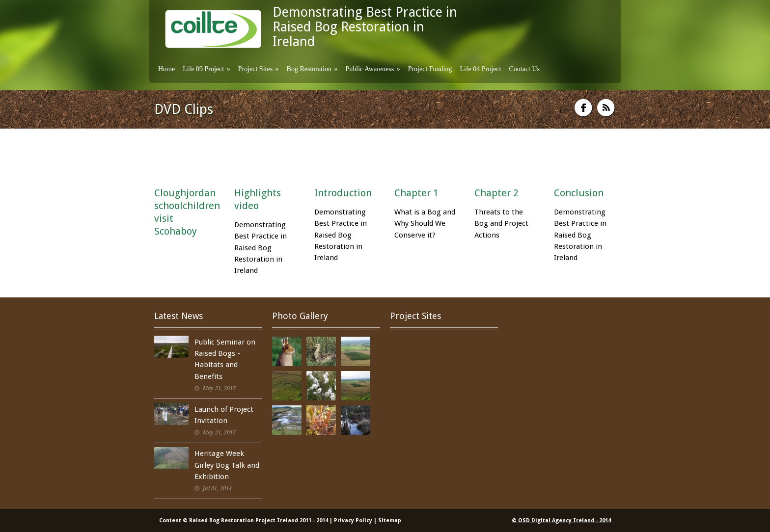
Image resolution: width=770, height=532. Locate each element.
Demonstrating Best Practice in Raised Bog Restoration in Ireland (365, 27)
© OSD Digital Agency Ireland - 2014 (561, 520)
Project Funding (430, 69)
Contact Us (524, 69)
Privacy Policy (353, 520)
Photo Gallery (300, 316)
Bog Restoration (312, 69)
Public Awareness (372, 69)
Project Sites (259, 69)
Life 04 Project (480, 69)
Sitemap (390, 520)
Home (166, 69)
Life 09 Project (206, 69)
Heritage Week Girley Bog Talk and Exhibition (227, 465)
